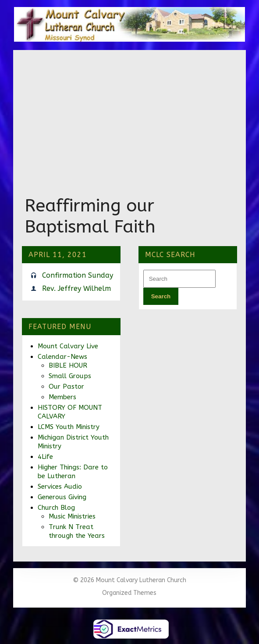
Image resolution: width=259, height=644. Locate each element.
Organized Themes (129, 593)
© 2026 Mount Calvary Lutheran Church (129, 580)
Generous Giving (62, 497)
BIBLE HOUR (68, 365)
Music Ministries (72, 516)
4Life (45, 457)
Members (62, 397)
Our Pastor (66, 386)
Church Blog (56, 508)
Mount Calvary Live (68, 346)
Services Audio (60, 487)
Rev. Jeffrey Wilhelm (76, 288)
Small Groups (70, 376)
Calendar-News (62, 357)
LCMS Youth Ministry (69, 427)
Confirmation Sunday (78, 275)
